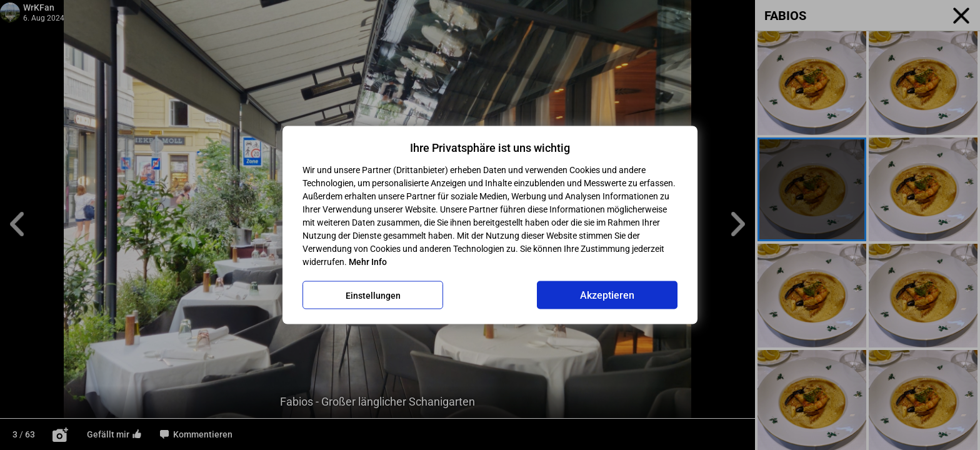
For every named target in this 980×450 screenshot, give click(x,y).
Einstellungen (373, 295)
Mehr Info (368, 262)
